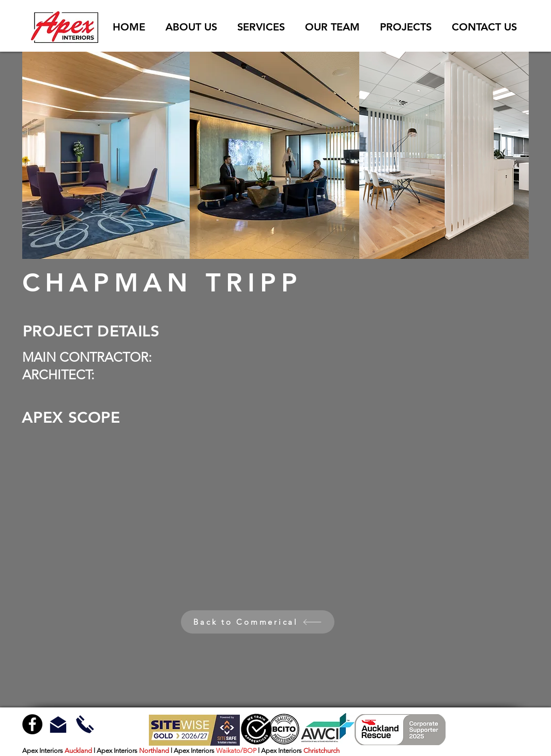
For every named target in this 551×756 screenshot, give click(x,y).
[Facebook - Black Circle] (32, 724)
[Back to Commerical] (258, 622)
